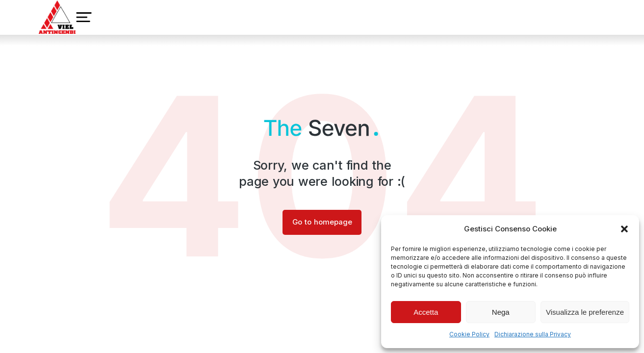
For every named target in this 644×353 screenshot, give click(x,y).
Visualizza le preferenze (585, 312)
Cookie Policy (469, 334)
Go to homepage (322, 222)
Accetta (426, 312)
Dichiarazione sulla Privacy (533, 334)
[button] (624, 229)
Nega (501, 312)
